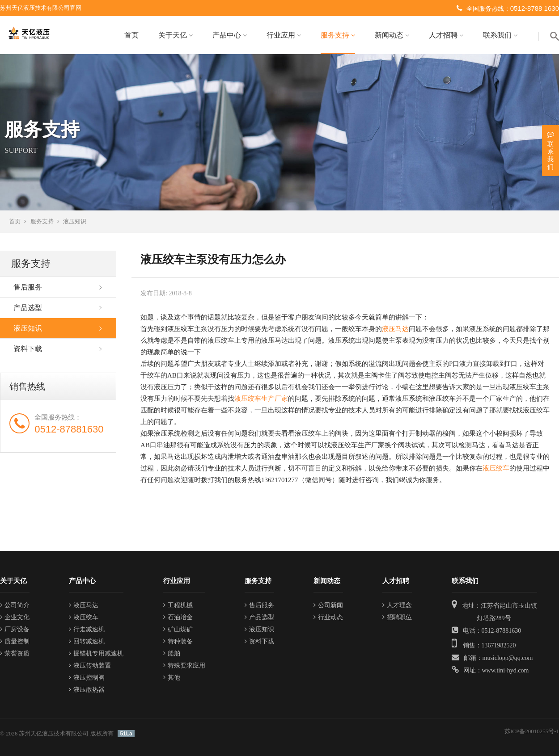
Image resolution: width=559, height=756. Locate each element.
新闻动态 (392, 35)
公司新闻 (328, 605)
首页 (131, 35)
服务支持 (338, 35)
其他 (172, 678)
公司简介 (15, 605)
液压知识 (75, 221)
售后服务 (28, 287)
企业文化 (15, 617)
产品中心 (230, 35)
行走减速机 (87, 629)
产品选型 (28, 308)
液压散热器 (87, 690)
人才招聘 (446, 35)
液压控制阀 (87, 678)
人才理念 (397, 605)
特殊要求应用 (184, 666)
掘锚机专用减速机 (96, 653)
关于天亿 (176, 35)
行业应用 (284, 35)
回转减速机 (87, 641)
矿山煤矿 (178, 629)
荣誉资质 (15, 653)
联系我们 (500, 35)
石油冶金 (178, 617)
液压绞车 (496, 468)
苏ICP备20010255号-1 (532, 731)
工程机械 (178, 605)
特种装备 (178, 641)
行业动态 (328, 617)
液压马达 (395, 329)
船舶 (172, 653)
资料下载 (28, 349)
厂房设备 (15, 629)
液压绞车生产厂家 (261, 399)
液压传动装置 (90, 666)
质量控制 (15, 641)
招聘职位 (397, 617)
